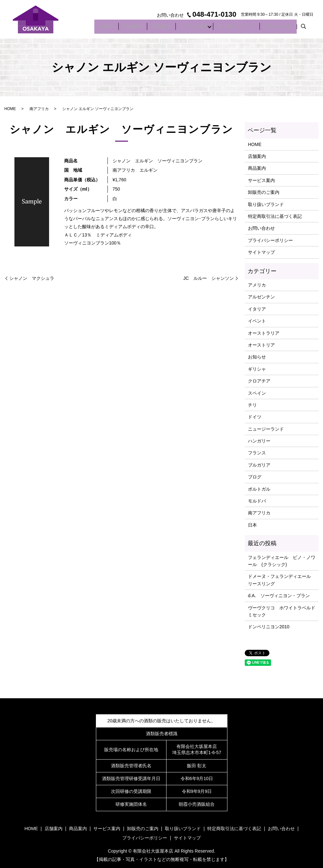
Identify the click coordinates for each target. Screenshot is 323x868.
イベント (257, 321)
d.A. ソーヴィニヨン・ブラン (279, 596)
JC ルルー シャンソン (208, 278)
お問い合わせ (276, 28)
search (303, 29)
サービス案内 (187, 28)
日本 (252, 525)
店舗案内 (119, 28)
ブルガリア (259, 465)
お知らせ (257, 357)
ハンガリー (259, 441)
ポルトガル (259, 489)
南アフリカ (39, 109)
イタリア (257, 309)
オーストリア (261, 345)
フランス (257, 453)
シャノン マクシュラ (32, 278)
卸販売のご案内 (264, 192)
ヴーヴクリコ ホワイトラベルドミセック (282, 611)
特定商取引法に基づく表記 (275, 216)
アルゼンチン (261, 297)
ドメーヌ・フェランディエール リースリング (282, 580)
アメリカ (257, 285)
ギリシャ (257, 369)
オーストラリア (264, 333)
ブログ (255, 477)
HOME (90, 28)
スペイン (257, 393)
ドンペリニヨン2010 (269, 627)
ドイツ (255, 417)
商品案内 (151, 28)
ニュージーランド (266, 429)
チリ (252, 405)
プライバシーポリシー (270, 240)
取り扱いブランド (232, 28)
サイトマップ (261, 252)
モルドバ (257, 501)
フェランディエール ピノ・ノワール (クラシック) (282, 561)
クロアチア (259, 381)
